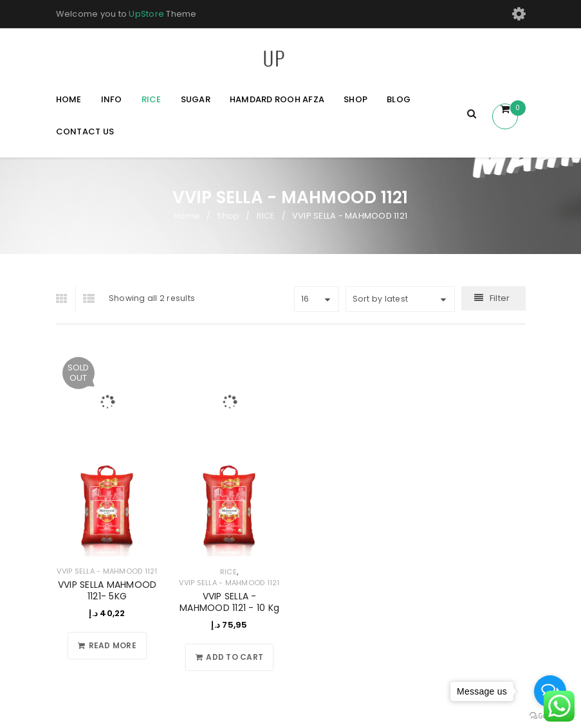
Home (187, 216)
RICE (266, 216)
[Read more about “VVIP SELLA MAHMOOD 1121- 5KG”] (107, 646)
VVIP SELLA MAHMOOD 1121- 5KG (107, 590)
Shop (228, 216)
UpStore (146, 14)
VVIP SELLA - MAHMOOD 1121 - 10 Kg (229, 602)
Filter (500, 298)
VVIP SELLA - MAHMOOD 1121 (107, 571)
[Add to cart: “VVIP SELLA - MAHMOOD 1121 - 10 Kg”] (229, 657)
